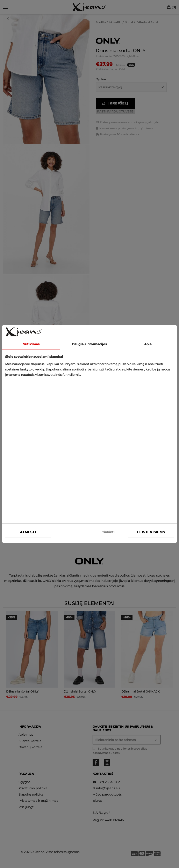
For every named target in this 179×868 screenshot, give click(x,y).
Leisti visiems (151, 532)
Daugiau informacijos (89, 344)
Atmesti (28, 532)
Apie (148, 344)
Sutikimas (31, 344)
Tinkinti (108, 532)
